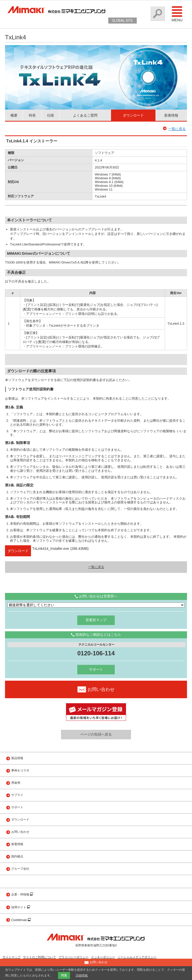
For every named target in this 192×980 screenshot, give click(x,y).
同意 (64, 975)
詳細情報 (82, 975)
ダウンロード (133, 115)
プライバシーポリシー (73, 957)
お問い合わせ (20, 832)
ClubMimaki (19, 920)
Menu (177, 14)
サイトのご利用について (39, 957)
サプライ (17, 795)
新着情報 (171, 115)
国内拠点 (17, 856)
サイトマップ (11, 957)
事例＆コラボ (20, 770)
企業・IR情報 (21, 895)
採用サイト (19, 907)
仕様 (50, 115)
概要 (14, 115)
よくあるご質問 (85, 115)
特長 (32, 115)
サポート (96, 669)
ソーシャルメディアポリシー (137, 957)
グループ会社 (20, 869)
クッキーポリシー (103, 957)
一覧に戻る (177, 129)
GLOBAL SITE (122, 21)
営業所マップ (96, 620)
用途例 (16, 783)
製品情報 (17, 758)
